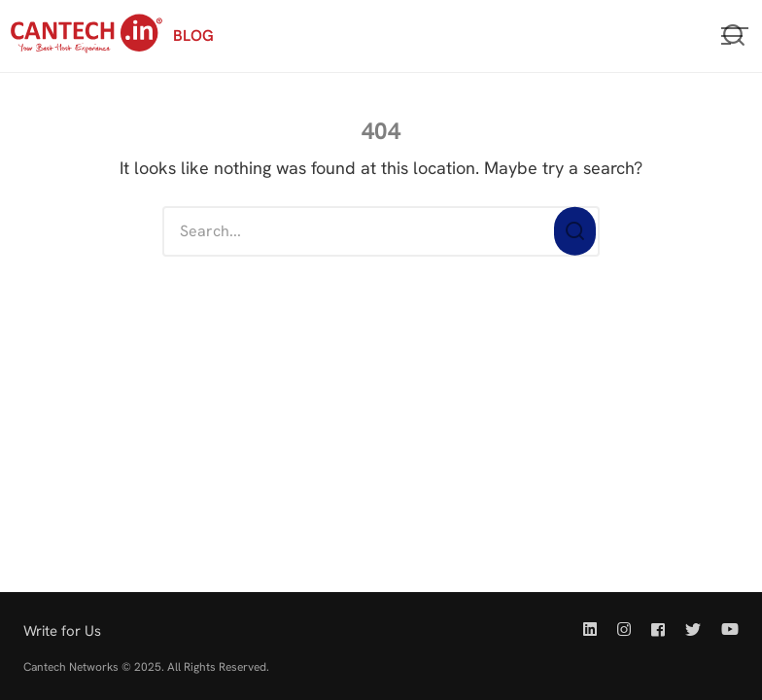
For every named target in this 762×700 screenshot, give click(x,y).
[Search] (575, 232)
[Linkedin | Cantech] (594, 630)
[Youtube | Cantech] (726, 630)
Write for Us (62, 631)
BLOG (193, 35)
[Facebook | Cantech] (658, 630)
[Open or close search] (734, 36)
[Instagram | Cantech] (624, 630)
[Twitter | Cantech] (693, 630)
